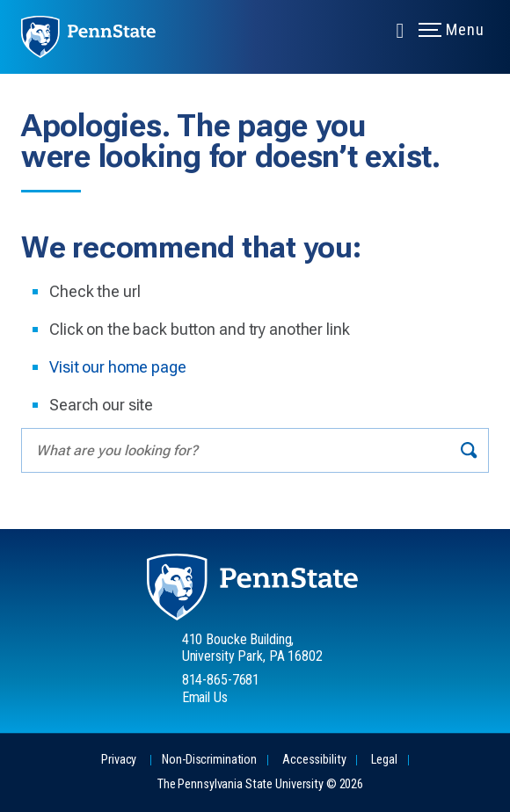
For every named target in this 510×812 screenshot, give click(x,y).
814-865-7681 (221, 680)
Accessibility (314, 760)
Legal (384, 760)
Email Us (205, 697)
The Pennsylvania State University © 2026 (260, 784)
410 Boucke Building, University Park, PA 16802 (252, 648)
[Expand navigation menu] (400, 29)
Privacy (119, 760)
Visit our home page (118, 367)
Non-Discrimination (209, 760)
